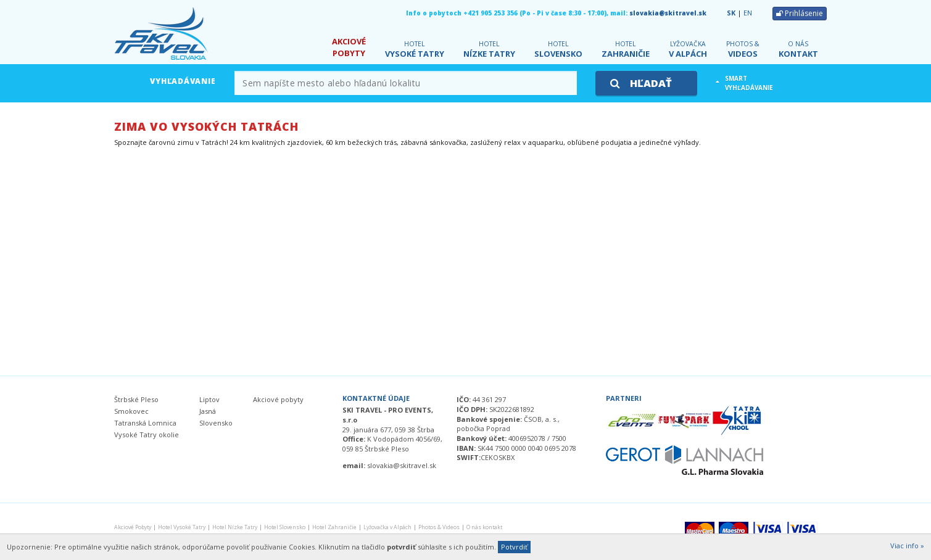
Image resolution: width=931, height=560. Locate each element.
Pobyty (349, 47)
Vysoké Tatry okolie (147, 434)
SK (731, 13)
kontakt (798, 50)
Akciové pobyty (278, 399)
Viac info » (907, 546)
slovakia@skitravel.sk (668, 13)
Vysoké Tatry (415, 50)
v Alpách (688, 50)
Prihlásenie (800, 13)
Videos (743, 50)
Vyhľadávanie (183, 81)
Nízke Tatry (489, 50)
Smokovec (131, 411)
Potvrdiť (514, 547)
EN (748, 13)
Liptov (209, 399)
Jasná (208, 411)
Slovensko (558, 50)
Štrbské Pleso (136, 399)
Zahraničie (626, 50)
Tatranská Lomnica (145, 423)
